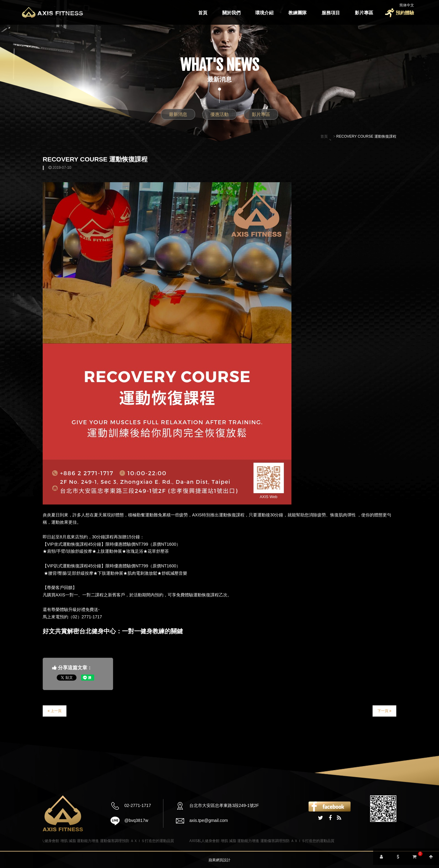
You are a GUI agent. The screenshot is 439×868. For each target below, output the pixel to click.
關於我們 (231, 13)
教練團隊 (298, 13)
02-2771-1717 (138, 805)
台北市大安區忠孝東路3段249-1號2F (224, 805)
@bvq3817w (136, 820)
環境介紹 (264, 13)
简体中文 (407, 5)
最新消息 (178, 114)
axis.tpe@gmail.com (209, 820)
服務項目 (331, 13)
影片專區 (364, 13)
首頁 (203, 13)
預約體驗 (405, 13)
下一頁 (384, 711)
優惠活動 (220, 114)
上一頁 (55, 711)
